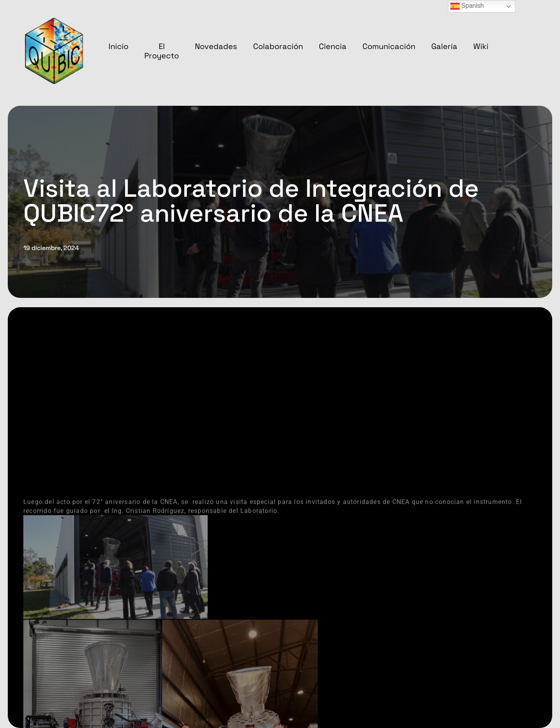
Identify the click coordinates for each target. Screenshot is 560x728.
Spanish (467, 6)
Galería (444, 46)
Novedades (216, 46)
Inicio (118, 46)
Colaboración (278, 46)
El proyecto (162, 51)
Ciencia (333, 46)
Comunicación (389, 46)
